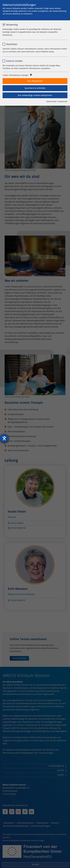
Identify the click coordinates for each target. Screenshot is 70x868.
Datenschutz (51, 102)
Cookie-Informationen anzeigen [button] (17, 75)
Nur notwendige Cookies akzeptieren (35, 95)
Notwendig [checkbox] (12, 25)
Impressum (63, 102)
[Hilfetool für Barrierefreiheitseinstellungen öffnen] (4, 438)
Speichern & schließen (35, 88)
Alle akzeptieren (35, 81)
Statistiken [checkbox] (12, 44)
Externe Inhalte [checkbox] (14, 61)
